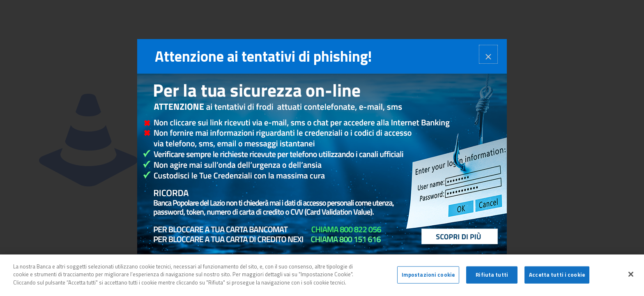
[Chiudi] (631, 276)
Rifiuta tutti (492, 277)
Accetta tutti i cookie (557, 277)
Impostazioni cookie (428, 277)
